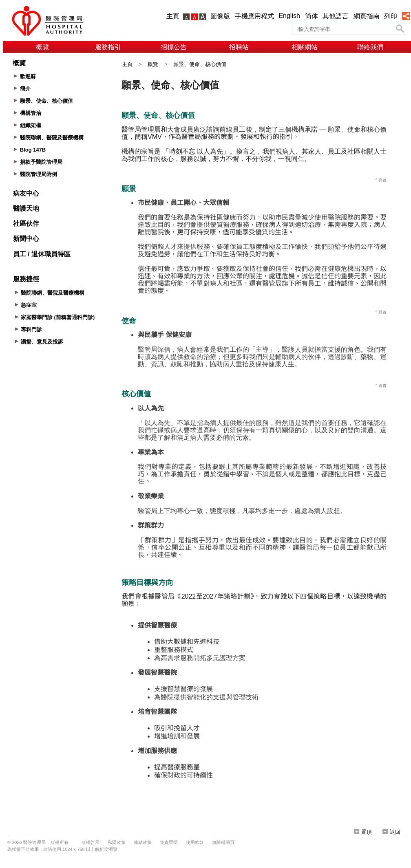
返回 (391, 832)
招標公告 (174, 47)
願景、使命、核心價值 (200, 64)
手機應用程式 (254, 16)
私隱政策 (117, 842)
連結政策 (143, 842)
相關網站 (305, 47)
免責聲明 (169, 842)
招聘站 (239, 47)
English (289, 16)
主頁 (173, 16)
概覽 (42, 47)
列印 (391, 16)
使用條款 (195, 842)
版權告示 (91, 842)
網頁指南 (367, 16)
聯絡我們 (370, 47)
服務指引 (108, 47)
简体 (312, 16)
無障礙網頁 (223, 842)
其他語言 (336, 16)
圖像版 (220, 16)
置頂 (363, 832)
